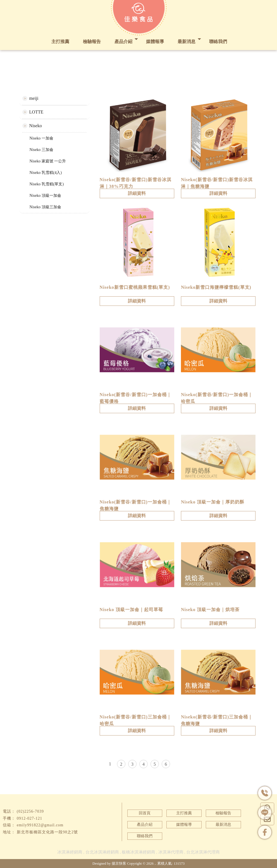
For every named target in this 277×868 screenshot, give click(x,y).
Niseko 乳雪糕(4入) (46, 173)
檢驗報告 (92, 42)
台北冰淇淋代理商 (203, 852)
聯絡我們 (218, 42)
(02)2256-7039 (30, 811)
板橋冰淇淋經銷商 (138, 852)
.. (155, 863)
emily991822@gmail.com (40, 825)
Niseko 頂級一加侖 (45, 196)
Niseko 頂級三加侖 (45, 207)
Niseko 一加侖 (41, 138)
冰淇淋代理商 (171, 852)
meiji (34, 98)
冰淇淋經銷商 (70, 852)
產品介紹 (123, 42)
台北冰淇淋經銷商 (102, 852)
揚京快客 (119, 863)
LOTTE (36, 112)
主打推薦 (60, 42)
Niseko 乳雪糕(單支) (47, 184)
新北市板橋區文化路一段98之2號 (47, 832)
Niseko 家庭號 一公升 (48, 161)
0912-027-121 (29, 818)
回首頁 (145, 813)
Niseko (36, 126)
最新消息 (187, 42)
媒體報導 (155, 42)
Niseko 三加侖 (41, 150)
